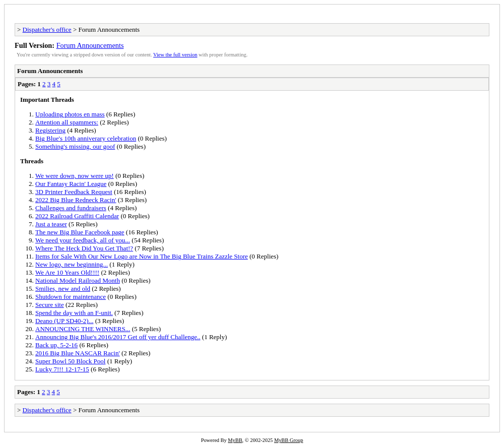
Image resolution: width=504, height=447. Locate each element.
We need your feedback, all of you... (83, 240)
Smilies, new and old (63, 289)
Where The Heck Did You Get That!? (84, 248)
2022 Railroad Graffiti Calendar (77, 216)
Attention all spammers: (67, 122)
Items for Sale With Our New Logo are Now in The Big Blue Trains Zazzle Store (142, 256)
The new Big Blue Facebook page (80, 232)
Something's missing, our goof (75, 146)
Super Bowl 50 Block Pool (70, 361)
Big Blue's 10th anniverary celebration (86, 138)
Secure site (50, 305)
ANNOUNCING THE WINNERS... (83, 329)
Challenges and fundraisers (71, 208)
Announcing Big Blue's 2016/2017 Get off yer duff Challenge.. (118, 337)
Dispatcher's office (47, 29)
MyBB (235, 440)
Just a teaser (51, 224)
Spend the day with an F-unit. (74, 313)
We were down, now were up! (75, 176)
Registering (50, 130)
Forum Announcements (90, 45)
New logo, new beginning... (72, 264)
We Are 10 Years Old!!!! (67, 272)
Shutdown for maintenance (71, 297)
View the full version (175, 55)
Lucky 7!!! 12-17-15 (62, 369)
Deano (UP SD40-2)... (64, 321)
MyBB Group (289, 440)
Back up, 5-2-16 (56, 345)
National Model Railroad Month (78, 280)
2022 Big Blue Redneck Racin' (76, 200)
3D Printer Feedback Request (74, 192)
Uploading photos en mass (70, 114)
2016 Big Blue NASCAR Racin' (78, 353)
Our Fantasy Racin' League (71, 184)
